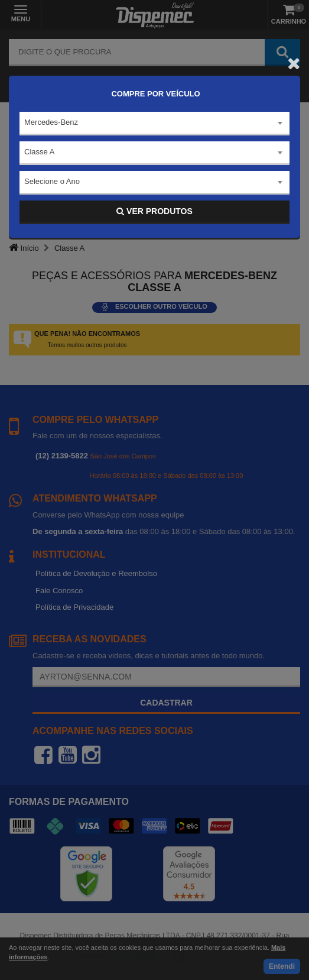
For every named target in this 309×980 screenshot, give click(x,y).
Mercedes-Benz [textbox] (51, 122)
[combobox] (154, 124)
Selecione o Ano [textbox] (52, 181)
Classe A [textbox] (39, 152)
